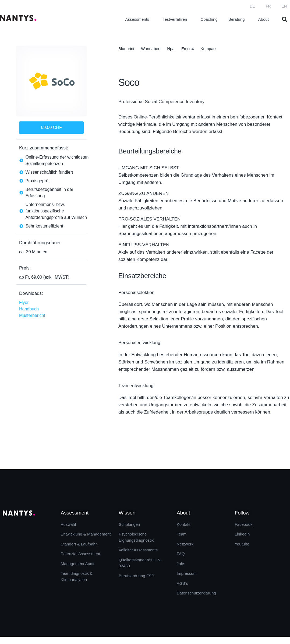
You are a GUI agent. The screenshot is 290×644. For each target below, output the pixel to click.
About (265, 19)
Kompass (209, 49)
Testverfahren (176, 19)
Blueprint (126, 49)
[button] (285, 19)
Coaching (209, 19)
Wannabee (151, 49)
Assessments (138, 19)
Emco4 (188, 49)
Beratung (238, 19)
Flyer (24, 302)
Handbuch (29, 309)
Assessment (75, 513)
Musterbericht (32, 315)
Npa (171, 49)
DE (252, 6)
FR (268, 6)
